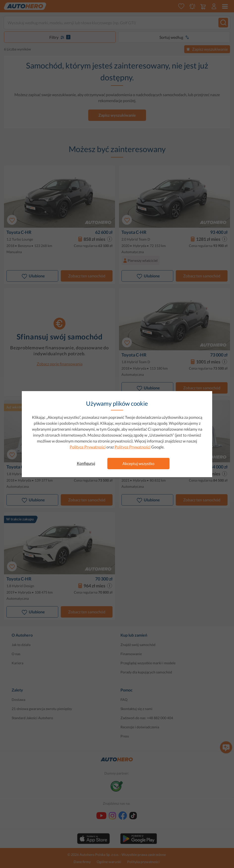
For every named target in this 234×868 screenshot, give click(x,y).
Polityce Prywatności (88, 447)
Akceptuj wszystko (138, 463)
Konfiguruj (86, 463)
